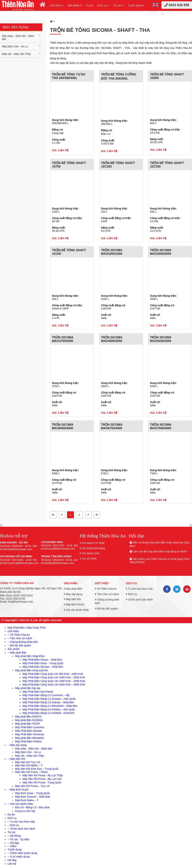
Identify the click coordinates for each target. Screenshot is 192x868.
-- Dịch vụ (13, 825)
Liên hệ (153, 12)
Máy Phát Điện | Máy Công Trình (27, 628)
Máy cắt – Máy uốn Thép (21, 54)
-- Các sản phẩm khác (20, 804)
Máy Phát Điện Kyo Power (38, 692)
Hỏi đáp (12, 860)
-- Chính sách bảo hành (21, 829)
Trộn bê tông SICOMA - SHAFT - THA (100, 30)
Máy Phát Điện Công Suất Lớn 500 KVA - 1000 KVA (53, 674)
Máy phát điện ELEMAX (29, 720)
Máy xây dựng (16, 27)
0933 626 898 (177, 5)
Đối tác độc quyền (106, 609)
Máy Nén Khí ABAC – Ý (29, 765)
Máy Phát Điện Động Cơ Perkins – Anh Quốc (49, 709)
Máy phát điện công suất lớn (32, 670)
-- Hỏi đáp (13, 843)
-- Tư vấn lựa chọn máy (21, 822)
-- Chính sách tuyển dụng (22, 853)
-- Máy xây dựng (17, 745)
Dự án (90, 5)
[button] (1, 526)
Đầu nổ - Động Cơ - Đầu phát (32, 807)
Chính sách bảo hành (139, 600)
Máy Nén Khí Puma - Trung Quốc (42, 782)
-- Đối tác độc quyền (19, 645)
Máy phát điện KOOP (27, 724)
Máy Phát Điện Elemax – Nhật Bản (43, 667)
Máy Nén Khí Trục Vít (28, 762)
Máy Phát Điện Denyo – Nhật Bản (42, 660)
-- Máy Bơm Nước (18, 790)
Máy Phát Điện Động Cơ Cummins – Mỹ (46, 695)
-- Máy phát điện (17, 653)
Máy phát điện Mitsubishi (29, 738)
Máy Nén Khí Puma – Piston (31, 772)
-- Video (12, 846)
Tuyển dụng (136, 5)
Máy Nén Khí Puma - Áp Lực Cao (42, 779)
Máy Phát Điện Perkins (28, 741)
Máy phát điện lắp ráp (28, 688)
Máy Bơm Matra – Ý (27, 800)
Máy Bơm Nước (74, 604)
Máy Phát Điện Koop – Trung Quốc (43, 663)
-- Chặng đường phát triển (23, 642)
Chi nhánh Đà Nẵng (93, 548)
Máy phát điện (73, 589)
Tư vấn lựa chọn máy (139, 589)
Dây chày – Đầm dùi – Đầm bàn (21, 37)
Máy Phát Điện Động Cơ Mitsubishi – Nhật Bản (50, 706)
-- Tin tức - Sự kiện (18, 839)
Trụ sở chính (89, 559)
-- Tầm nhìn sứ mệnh (20, 638)
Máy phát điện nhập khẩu (30, 656)
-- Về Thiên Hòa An (19, 635)
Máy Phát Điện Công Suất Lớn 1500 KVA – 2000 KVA (54, 677)
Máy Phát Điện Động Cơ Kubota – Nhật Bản (48, 702)
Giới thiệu (57, 5)
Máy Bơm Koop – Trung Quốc (32, 793)
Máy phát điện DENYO (28, 717)
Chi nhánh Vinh (91, 553)
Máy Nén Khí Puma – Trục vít (32, 786)
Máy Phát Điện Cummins (30, 727)
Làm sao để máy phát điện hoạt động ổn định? (160, 551)
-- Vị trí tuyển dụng (18, 857)
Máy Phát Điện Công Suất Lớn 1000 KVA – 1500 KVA (54, 681)
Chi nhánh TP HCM (93, 543)
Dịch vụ (103, 5)
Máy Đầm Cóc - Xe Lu (21, 46)
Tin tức (118, 5)
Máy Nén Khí (72, 599)
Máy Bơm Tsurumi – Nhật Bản (33, 797)
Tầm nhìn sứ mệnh (107, 594)
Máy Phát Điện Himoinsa (29, 734)
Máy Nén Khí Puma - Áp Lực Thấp (43, 775)
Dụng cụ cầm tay (25, 811)
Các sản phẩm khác (76, 610)
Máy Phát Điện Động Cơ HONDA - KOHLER (48, 713)
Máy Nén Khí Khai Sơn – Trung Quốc (37, 769)
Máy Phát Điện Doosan (28, 731)
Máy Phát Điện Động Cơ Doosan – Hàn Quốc (49, 699)
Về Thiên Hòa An (106, 589)
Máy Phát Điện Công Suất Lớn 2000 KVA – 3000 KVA (54, 685)
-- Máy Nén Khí (16, 759)
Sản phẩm (75, 5)
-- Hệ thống (14, 836)
